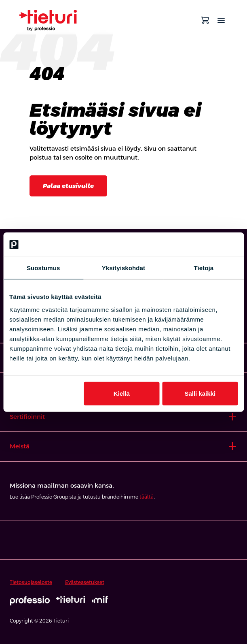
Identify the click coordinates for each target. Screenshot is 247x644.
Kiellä (122, 393)
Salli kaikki (200, 393)
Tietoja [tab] (204, 268)
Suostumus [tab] (43, 268)
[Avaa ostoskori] (205, 20)
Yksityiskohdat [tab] (123, 268)
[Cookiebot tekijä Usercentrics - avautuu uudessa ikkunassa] (202, 245)
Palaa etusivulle (68, 186)
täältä (147, 497)
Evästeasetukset (85, 582)
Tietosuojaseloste (31, 582)
